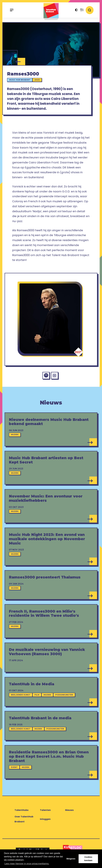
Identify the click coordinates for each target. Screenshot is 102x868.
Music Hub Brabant (20, 80)
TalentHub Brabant (51, 11)
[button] (76, 10)
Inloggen (45, 820)
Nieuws (69, 811)
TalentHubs (22, 811)
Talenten (45, 811)
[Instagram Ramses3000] (55, 376)
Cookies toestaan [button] (88, 859)
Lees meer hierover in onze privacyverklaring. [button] (27, 864)
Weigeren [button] (71, 859)
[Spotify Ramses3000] (46, 376)
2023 (37, 80)
